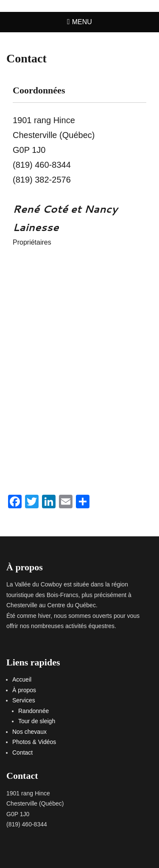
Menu (82, 22)
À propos (24, 690)
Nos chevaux (29, 732)
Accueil (22, 679)
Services (24, 700)
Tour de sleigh (37, 721)
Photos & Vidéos (34, 742)
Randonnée (33, 711)
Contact (22, 752)
